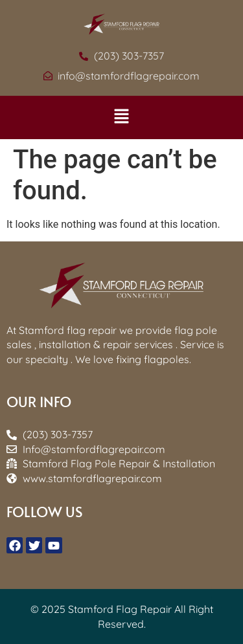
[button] (121, 117)
